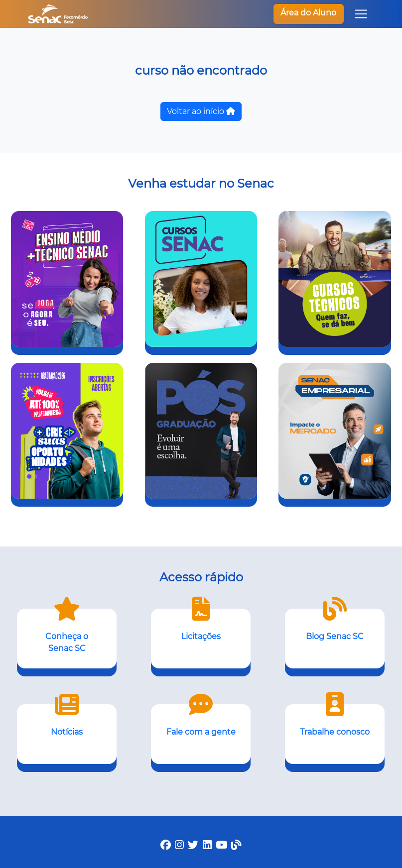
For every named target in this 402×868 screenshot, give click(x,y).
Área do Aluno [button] (308, 13)
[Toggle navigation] (361, 14)
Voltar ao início (201, 111)
